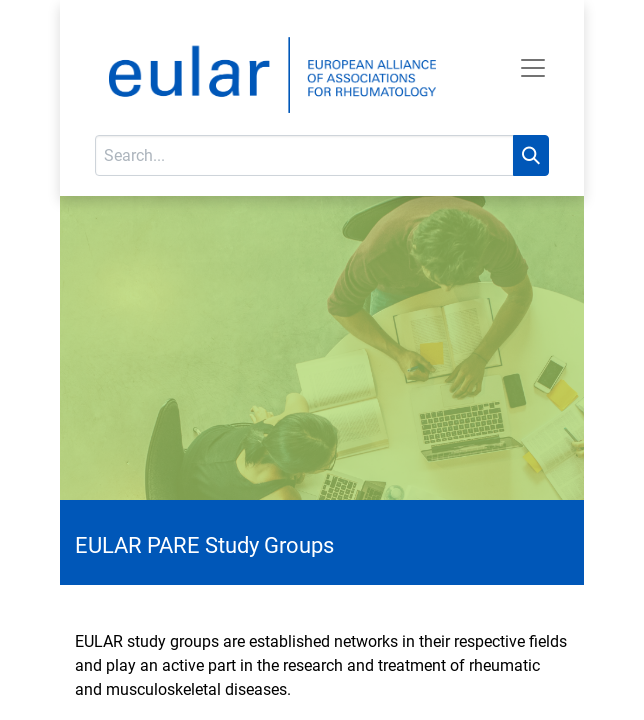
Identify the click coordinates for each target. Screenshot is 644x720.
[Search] (531, 155)
